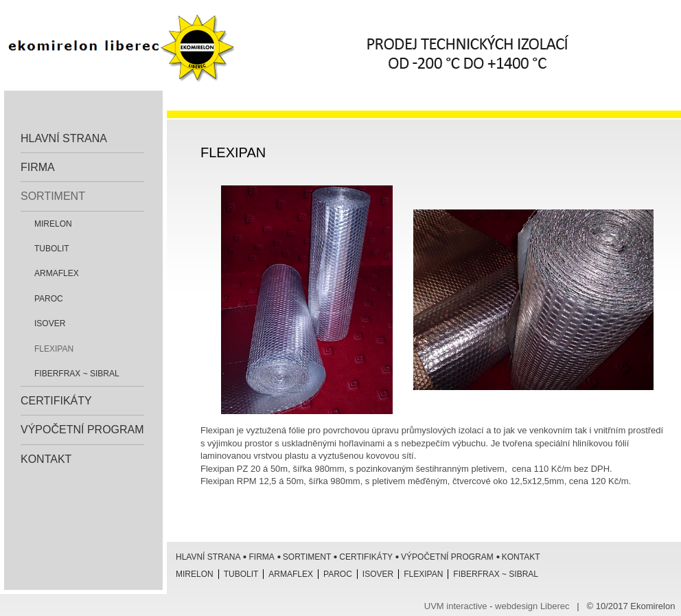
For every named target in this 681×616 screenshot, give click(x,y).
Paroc (49, 299)
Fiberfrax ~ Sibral (77, 374)
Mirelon (53, 224)
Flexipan (54, 349)
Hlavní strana (64, 138)
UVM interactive (456, 606)
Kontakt (46, 459)
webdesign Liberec (532, 606)
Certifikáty (56, 401)
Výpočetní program (82, 430)
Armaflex (57, 273)
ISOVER (50, 323)
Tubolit (52, 249)
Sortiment (53, 196)
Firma (38, 167)
